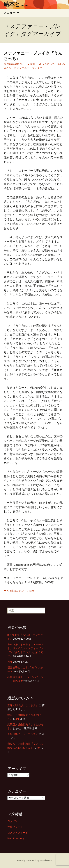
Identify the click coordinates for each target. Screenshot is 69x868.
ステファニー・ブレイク (28, 68)
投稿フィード (15, 827)
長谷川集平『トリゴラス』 (23, 734)
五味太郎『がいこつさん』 (23, 705)
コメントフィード (18, 833)
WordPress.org (16, 838)
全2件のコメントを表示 (21, 591)
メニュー (10, 13)
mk (18, 719)
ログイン (13, 821)
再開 (10, 662)
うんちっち (48, 64)
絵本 (33, 64)
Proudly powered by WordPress (35, 860)
